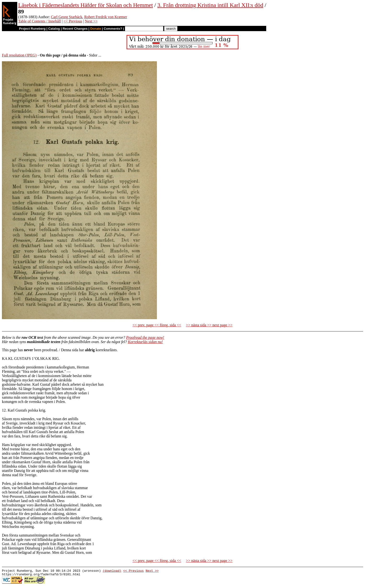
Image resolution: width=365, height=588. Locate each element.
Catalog (54, 29)
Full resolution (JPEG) (19, 55)
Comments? (113, 29)
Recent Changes (75, 29)
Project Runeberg (32, 29)
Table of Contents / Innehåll (39, 21)
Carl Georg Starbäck (67, 17)
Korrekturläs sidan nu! (145, 342)
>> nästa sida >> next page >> (209, 325)
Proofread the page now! (145, 337)
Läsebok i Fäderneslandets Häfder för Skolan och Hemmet (86, 5)
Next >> (91, 21)
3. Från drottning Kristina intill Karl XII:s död (210, 5)
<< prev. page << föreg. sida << (157, 325)
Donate (96, 29)
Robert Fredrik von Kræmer (106, 17)
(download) (112, 571)
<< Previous (73, 21)
